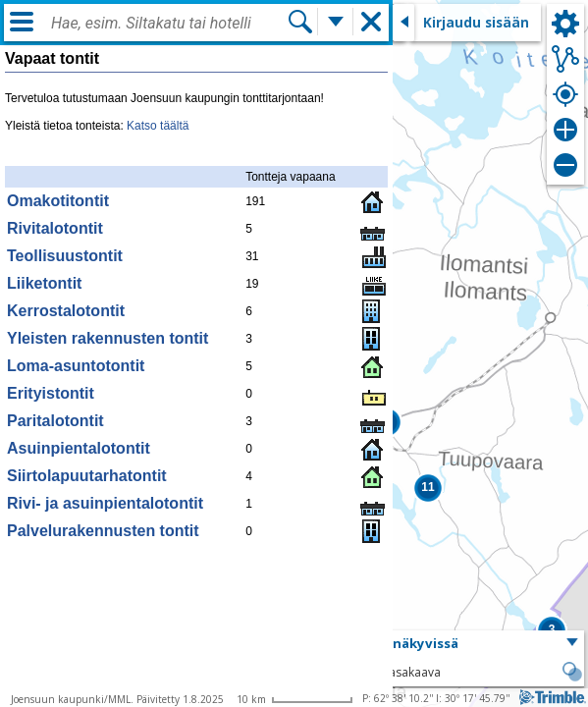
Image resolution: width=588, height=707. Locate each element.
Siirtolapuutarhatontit (87, 476)
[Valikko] (22, 22)
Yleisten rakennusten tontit (107, 338)
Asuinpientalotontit (79, 448)
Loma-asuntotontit (76, 366)
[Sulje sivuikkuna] (403, 23)
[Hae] (300, 22)
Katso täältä (158, 126)
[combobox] (169, 24)
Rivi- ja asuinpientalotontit (105, 503)
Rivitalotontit (55, 228)
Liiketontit (44, 283)
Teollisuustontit (65, 256)
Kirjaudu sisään (476, 22)
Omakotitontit (58, 201)
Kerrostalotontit (66, 311)
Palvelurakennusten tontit (103, 531)
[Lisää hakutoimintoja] (336, 22)
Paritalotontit (55, 421)
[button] (428, 488)
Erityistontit (51, 393)
